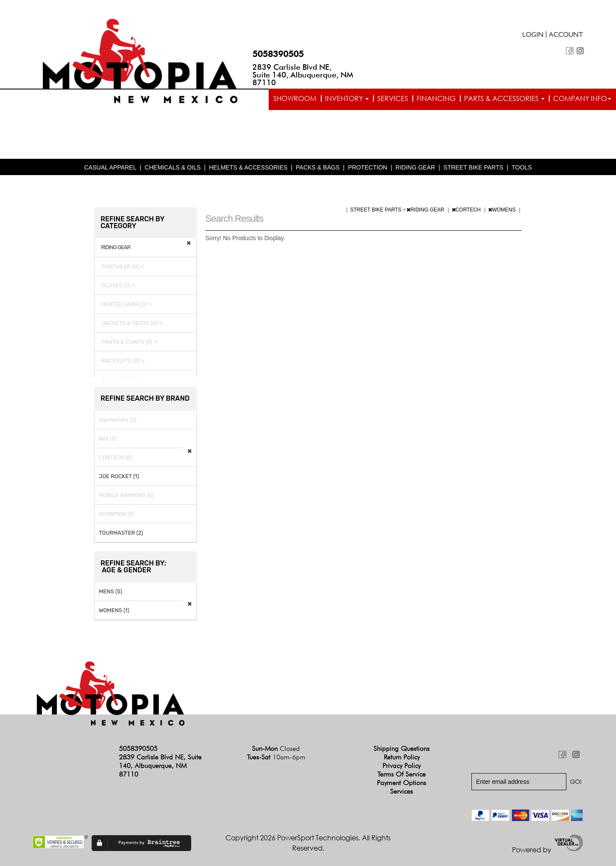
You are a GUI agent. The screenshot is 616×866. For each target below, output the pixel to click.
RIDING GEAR (416, 167)
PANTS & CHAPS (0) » (128, 342)
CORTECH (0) (116, 457)
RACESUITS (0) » (122, 361)
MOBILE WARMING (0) (126, 495)
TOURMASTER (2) (121, 533)
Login (533, 36)
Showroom (295, 98)
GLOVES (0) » (117, 285)
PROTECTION (367, 167)
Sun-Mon (276, 748)
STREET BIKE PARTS (474, 167)
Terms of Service (401, 774)
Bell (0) (108, 439)
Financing (436, 98)
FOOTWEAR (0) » (121, 266)
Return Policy (402, 757)
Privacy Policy (401, 766)
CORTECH (467, 210)
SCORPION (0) (117, 514)
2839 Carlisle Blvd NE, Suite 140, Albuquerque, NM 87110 (303, 75)
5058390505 (278, 54)
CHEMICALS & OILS (173, 167)
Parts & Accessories (504, 98)
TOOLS (522, 167)
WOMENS (503, 210)
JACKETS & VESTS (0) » (130, 323)
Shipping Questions (401, 748)
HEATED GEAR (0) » (125, 304)
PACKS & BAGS (318, 167)
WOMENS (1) (114, 610)
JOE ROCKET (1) (119, 476)
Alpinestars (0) (118, 420)
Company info (582, 98)
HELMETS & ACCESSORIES (248, 167)
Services (393, 98)
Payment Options (401, 783)
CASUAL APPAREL (110, 167)
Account (566, 36)
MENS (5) (111, 591)
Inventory (347, 98)
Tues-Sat (276, 757)
